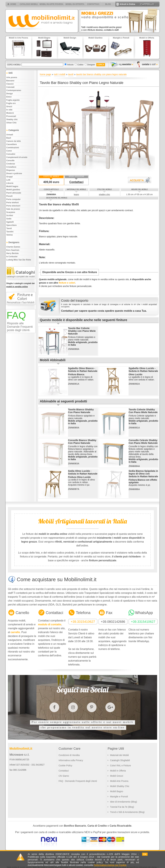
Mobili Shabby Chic (120, 786)
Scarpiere (11, 212)
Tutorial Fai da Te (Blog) (122, 807)
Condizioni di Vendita (69, 755)
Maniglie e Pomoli (119, 797)
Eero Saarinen (13, 250)
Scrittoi (10, 216)
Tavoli (9, 228)
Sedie (9, 219)
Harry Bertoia (12, 253)
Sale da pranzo (13, 209)
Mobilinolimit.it (21, 749)
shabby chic (104, 194)
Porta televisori (13, 206)
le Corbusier (12, 257)
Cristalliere (11, 167)
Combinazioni (13, 148)
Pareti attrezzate (14, 193)
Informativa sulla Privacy (71, 760)
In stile (9, 110)
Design (10, 94)
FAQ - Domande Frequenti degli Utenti (78, 781)
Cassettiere (12, 144)
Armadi (10, 135)
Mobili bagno (12, 186)
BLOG (108, 4)
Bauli (9, 138)
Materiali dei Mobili (119, 755)
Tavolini (10, 232)
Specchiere (11, 225)
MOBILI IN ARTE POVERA (51, 4)
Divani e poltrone (14, 173)
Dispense (11, 170)
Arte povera (12, 77)
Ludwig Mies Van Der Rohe (19, 260)
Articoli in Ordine (126, 4)
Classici (10, 84)
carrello (15, 632)
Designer (91, 65)
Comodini (11, 154)
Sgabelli (10, 222)
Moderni (10, 113)
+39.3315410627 (83, 622)
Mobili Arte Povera (119, 781)
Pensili (9, 196)
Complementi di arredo (17, 157)
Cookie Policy (65, 766)
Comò (9, 151)
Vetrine (10, 235)
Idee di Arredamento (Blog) (124, 802)
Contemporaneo (14, 90)
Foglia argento (13, 100)
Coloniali (10, 87)
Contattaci (76, 182)
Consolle (10, 161)
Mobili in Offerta (118, 771)
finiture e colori (67, 283)
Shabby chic (12, 119)
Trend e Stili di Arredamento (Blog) (127, 812)
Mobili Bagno (117, 791)
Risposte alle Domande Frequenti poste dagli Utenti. (20, 327)
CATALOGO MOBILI (29, 4)
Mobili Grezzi (117, 776)
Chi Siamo (64, 776)
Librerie (10, 183)
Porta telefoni (12, 203)
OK (145, 854)
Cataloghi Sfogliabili (120, 760)
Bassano (10, 81)
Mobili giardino (13, 190)
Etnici (9, 97)
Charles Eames (13, 247)
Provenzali (11, 116)
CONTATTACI (93, 4)
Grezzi (9, 107)
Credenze (11, 164)
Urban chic (11, 123)
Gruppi (9, 177)
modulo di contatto (50, 624)
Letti (8, 180)
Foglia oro (11, 103)
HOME (13, 4)
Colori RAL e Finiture (120, 766)
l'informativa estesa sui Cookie (110, 865)
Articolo (70, 65)
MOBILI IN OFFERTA (75, 4)
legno (76, 194)
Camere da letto (14, 141)
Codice (80, 65)
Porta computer (13, 199)
